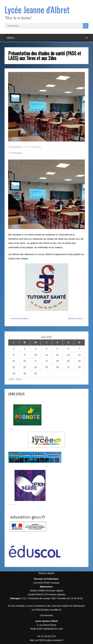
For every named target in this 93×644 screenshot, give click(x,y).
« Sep (11, 379)
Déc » (19, 379)
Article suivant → (76, 318)
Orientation (17, 153)
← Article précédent (18, 318)
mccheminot (17, 147)
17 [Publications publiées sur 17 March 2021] (36, 361)
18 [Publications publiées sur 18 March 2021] (46, 361)
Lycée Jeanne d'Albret (37, 9)
